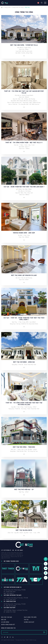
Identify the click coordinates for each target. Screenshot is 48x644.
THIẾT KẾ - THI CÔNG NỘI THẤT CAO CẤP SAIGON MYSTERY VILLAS (24, 92)
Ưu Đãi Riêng (5, 622)
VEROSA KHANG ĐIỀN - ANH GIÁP (24, 233)
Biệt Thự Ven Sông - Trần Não (24, 447)
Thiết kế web (5, 642)
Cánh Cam (13, 642)
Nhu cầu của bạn (7, 617)
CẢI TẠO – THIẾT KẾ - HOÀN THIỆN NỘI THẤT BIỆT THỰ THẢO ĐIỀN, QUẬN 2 (24, 319)
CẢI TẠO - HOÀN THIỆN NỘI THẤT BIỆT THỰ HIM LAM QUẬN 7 (24, 187)
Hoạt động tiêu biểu (30, 617)
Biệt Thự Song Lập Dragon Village (24, 275)
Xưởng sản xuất (29, 622)
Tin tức (26, 620)
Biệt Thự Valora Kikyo (24, 530)
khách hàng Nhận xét (8, 625)
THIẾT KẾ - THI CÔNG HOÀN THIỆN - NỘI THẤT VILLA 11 (24, 143)
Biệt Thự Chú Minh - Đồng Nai (24, 362)
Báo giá (4, 620)
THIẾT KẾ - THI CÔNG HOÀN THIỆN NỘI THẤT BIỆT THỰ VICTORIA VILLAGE (24, 404)
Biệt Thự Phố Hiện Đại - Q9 (24, 489)
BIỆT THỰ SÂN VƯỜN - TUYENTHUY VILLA (24, 45)
